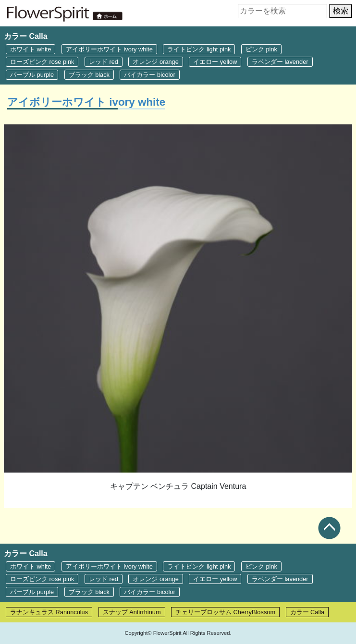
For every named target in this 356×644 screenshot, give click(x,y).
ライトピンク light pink (199, 49)
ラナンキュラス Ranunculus (49, 612)
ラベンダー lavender (280, 62)
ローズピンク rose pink (42, 62)
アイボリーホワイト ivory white (109, 49)
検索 (341, 11)
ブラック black (89, 75)
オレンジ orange (155, 62)
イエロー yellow (215, 62)
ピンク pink (261, 49)
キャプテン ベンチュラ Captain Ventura (178, 486)
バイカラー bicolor (149, 75)
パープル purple (32, 75)
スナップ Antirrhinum (132, 612)
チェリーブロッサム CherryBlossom (225, 612)
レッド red (104, 62)
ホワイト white (31, 49)
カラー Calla (307, 612)
